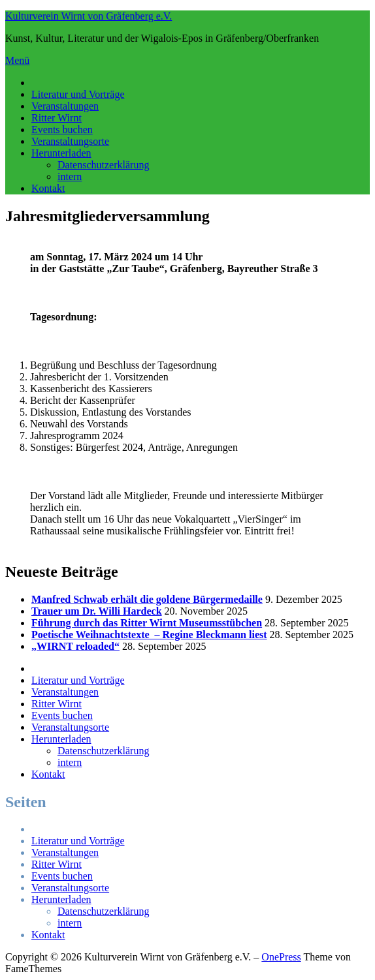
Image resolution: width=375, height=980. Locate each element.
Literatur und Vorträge (78, 94)
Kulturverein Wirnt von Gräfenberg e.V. (89, 16)
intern (70, 176)
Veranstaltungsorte (70, 141)
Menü (17, 60)
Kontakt (48, 188)
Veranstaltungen (65, 106)
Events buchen (62, 130)
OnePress (281, 957)
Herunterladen (61, 153)
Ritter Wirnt (57, 118)
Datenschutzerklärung (103, 165)
